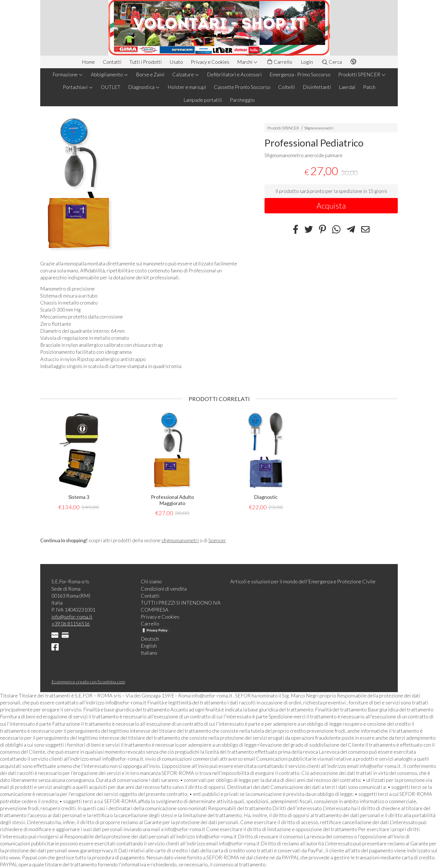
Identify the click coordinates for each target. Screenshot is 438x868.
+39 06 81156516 (71, 624)
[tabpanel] (79, 462)
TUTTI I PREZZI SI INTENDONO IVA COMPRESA (181, 606)
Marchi (247, 62)
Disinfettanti (317, 87)
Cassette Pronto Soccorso (242, 87)
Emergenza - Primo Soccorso (300, 74)
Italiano (149, 653)
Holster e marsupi (187, 87)
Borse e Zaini (150, 74)
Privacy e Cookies (210, 62)
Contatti (112, 62)
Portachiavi (78, 87)
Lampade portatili (203, 100)
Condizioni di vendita (164, 589)
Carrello (279, 62)
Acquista (331, 206)
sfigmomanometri (180, 540)
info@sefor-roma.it (72, 617)
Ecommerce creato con (88, 682)
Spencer (217, 540)
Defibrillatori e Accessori (234, 74)
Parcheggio (242, 100)
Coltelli (287, 87)
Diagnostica (144, 87)
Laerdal (347, 87)
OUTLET (111, 87)
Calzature (186, 74)
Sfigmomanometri (319, 128)
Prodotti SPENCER (362, 74)
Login (307, 62)
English (149, 646)
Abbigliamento (109, 74)
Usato (176, 62)
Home (88, 62)
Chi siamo (151, 581)
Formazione (68, 74)
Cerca (332, 62)
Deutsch (150, 639)
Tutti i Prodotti (146, 62)
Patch (369, 87)
